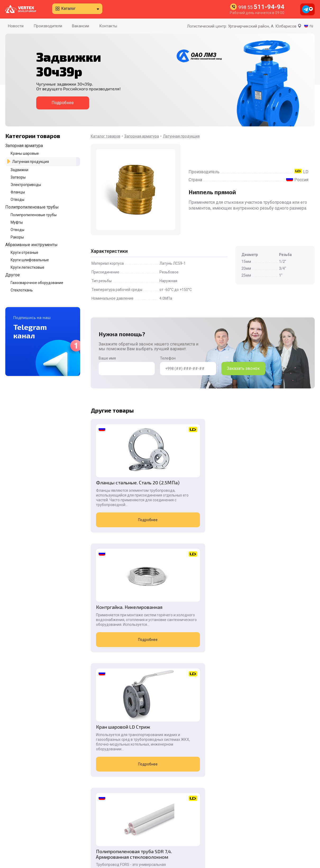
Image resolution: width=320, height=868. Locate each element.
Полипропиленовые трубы (32, 207)
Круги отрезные (24, 253)
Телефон (188, 366)
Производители (48, 26)
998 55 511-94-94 (258, 804)
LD (306, 172)
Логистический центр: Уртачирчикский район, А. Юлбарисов (244, 26)
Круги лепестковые (28, 267)
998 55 (261, 7)
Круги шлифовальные (30, 260)
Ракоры (17, 237)
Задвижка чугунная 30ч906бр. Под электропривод (271, 630)
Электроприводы (26, 185)
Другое (13, 275)
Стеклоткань (22, 290)
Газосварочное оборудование (37, 283)
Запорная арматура (24, 146)
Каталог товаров (106, 136)
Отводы (17, 200)
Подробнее (63, 103)
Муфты (17, 222)
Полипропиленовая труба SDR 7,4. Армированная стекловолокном (125, 630)
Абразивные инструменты (31, 245)
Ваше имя (127, 366)
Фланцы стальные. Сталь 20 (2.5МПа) (124, 485)
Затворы (18, 177)
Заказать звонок (243, 368)
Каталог (68, 8)
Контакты (108, 26)
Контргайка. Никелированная (191, 485)
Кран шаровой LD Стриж (276, 483)
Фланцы (18, 192)
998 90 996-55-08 (259, 842)
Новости (16, 26)
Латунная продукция (31, 162)
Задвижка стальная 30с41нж (194, 627)
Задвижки (19, 170)
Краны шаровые (25, 153)
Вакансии (81, 26)
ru (311, 26)
